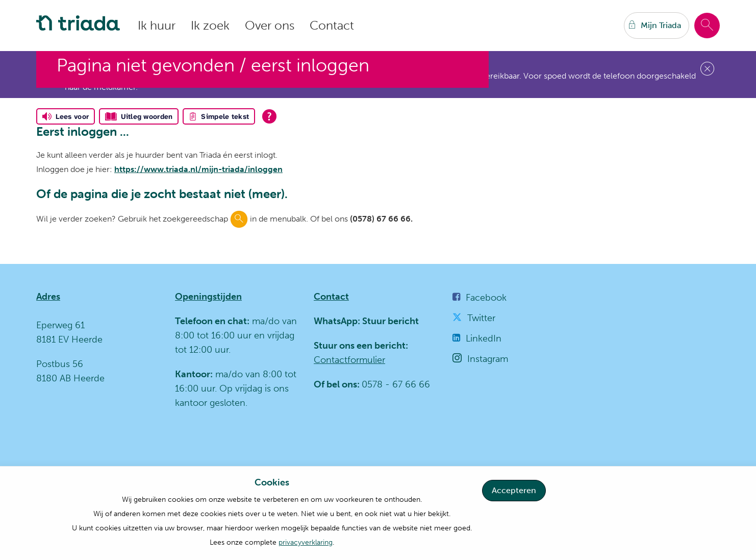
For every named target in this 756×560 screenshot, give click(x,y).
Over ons (270, 25)
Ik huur (157, 25)
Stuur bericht (389, 321)
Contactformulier (349, 360)
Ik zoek (210, 25)
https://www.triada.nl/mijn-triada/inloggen (198, 169)
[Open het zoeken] (707, 26)
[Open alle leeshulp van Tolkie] (269, 116)
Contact (332, 25)
